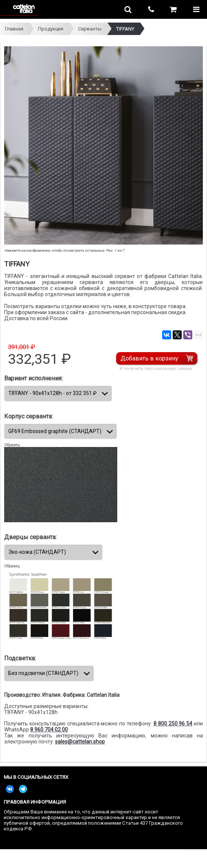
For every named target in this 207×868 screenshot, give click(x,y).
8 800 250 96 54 (173, 724)
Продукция (51, 29)
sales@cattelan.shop (80, 742)
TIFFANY (125, 29)
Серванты (90, 29)
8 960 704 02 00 (49, 730)
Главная (14, 29)
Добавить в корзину (149, 358)
